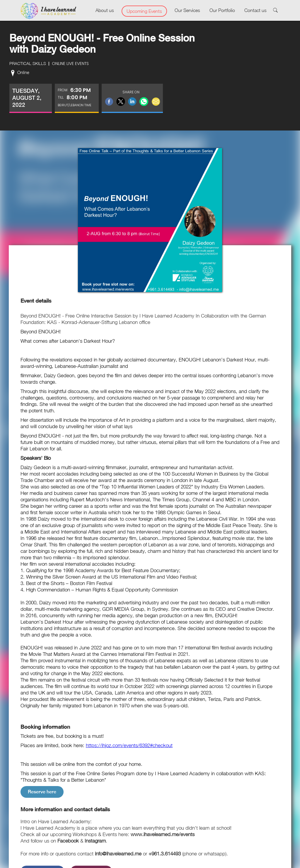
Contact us (255, 10)
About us (105, 10)
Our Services (187, 10)
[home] (48, 11)
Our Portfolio (222, 10)
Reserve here (42, 792)
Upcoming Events (144, 11)
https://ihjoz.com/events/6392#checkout (129, 745)
